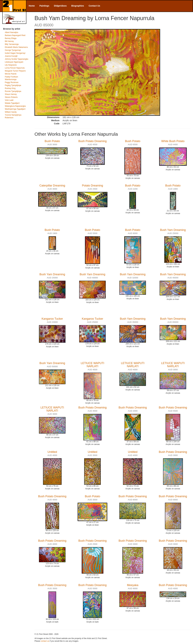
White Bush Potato (173, 141)
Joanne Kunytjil (11, 56)
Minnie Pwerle (11, 74)
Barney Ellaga (11, 38)
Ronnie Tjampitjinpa (13, 91)
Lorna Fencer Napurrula (15, 68)
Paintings (44, 6)
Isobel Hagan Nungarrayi (15, 53)
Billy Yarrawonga (12, 44)
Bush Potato (52, 141)
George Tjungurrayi (13, 50)
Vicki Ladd (9, 100)
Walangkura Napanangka (15, 106)
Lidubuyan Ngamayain (14, 62)
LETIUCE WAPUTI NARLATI (92, 365)
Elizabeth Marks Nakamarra (16, 47)
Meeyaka (133, 585)
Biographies (78, 6)
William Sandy (11, 112)
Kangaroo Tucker (52, 319)
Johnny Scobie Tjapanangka (17, 59)
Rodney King (10, 88)
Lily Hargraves (11, 65)
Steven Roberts (11, 97)
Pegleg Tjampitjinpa (13, 85)
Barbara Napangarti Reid (15, 35)
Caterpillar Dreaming (52, 186)
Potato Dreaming (93, 186)
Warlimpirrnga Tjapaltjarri (15, 109)
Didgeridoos (60, 6)
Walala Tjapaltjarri (12, 103)
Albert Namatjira (11, 32)
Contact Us (94, 6)
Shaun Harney (11, 94)
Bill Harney (9, 41)
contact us (45, 641)
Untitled (52, 452)
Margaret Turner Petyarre (15, 71)
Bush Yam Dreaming (173, 230)
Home (32, 6)
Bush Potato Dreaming (93, 141)
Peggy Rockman (12, 82)
